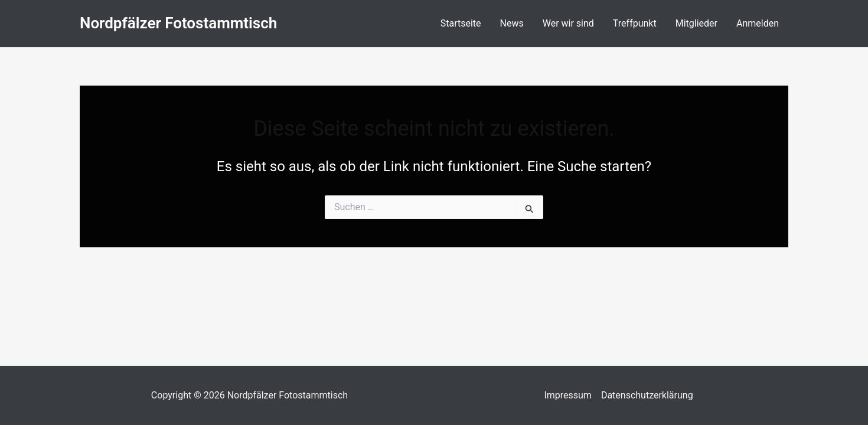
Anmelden (758, 23)
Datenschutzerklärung (647, 395)
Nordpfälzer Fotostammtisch (178, 23)
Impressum (568, 395)
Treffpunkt (635, 23)
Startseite (461, 23)
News (512, 23)
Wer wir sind (568, 23)
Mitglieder (696, 23)
